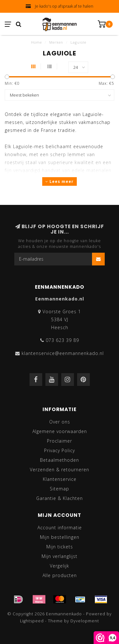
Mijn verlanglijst (60, 556)
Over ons (60, 422)
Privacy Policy (60, 450)
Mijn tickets (60, 547)
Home (36, 42)
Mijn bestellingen (60, 537)
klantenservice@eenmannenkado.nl (63, 353)
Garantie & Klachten (60, 498)
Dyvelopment (85, 621)
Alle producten (60, 575)
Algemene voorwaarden (60, 431)
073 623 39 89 (62, 340)
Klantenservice (60, 479)
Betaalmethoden (60, 460)
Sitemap (60, 489)
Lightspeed (32, 621)
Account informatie (60, 528)
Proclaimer (60, 441)
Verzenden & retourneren (60, 470)
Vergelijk (60, 566)
